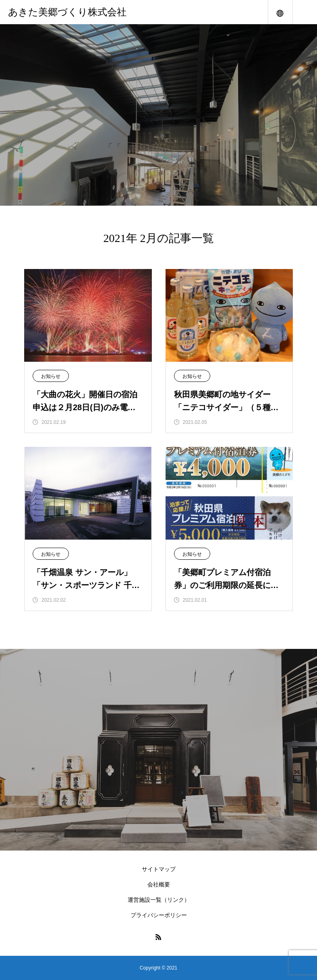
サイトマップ (159, 869)
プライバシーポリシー (159, 915)
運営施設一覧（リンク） (159, 900)
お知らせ (51, 376)
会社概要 (159, 884)
